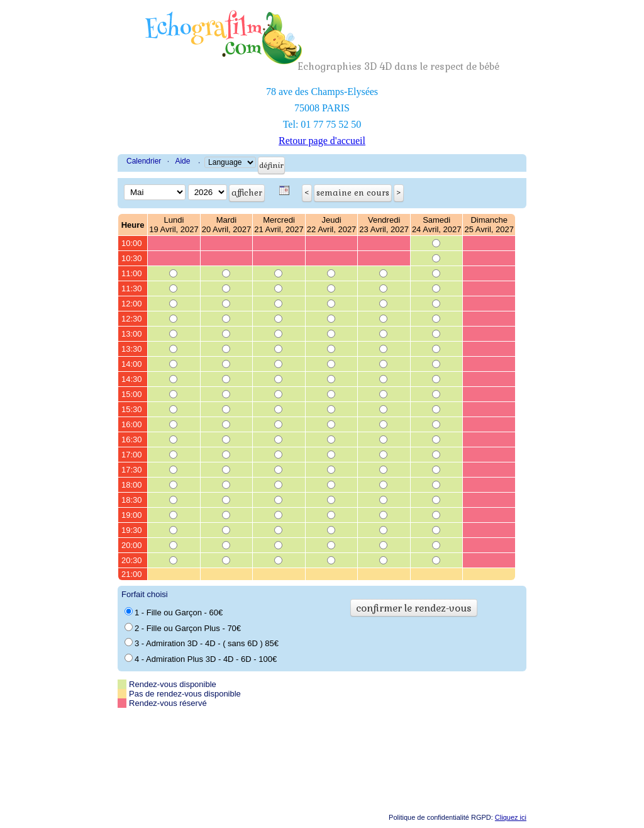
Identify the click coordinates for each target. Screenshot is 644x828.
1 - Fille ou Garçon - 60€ (174, 612)
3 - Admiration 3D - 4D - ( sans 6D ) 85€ (202, 643)
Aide (182, 161)
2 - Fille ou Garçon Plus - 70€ (183, 628)
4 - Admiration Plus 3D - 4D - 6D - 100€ (201, 659)
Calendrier (144, 161)
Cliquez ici (511, 817)
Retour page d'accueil (322, 141)
